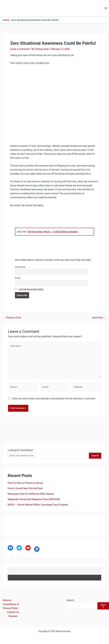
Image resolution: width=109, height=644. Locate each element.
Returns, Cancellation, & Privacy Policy (11, 604)
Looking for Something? (21, 450)
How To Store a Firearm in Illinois (25, 483)
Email (18, 278)
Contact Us (13, 612)
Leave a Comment (20, 49)
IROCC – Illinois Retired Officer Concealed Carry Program (38, 505)
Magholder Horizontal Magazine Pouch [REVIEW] (34, 499)
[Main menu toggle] (106, 8)
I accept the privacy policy (31, 289)
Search (95, 456)
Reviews (13, 616)
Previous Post (12, 318)
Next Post (99, 318)
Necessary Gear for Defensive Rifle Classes (31, 494)
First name (20, 267)
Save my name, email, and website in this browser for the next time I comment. (54, 399)
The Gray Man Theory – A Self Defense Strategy (53, 232)
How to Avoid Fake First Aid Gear (25, 488)
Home (6, 20)
